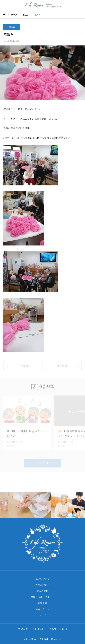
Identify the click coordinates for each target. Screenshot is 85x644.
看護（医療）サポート (42, 597)
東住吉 (12, 27)
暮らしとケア (42, 609)
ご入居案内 (42, 591)
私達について (42, 579)
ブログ (42, 615)
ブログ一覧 (42, 466)
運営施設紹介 (42, 585)
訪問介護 (42, 603)
